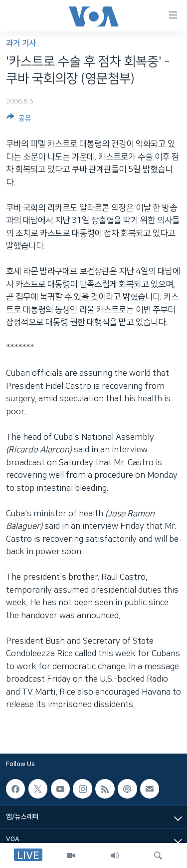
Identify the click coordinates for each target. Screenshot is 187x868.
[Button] (19, 120)
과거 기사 (21, 43)
